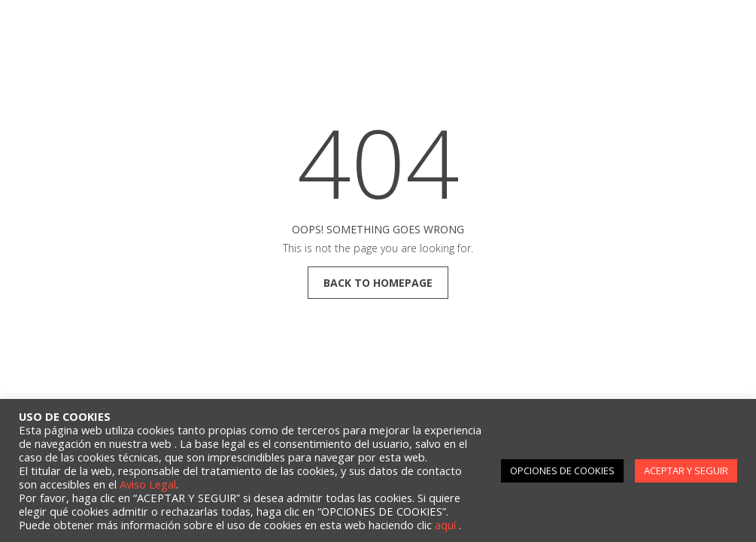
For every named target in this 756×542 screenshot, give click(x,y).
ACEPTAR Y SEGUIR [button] (686, 470)
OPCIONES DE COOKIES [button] (562, 470)
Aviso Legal (148, 484)
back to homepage (378, 283)
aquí (447, 525)
